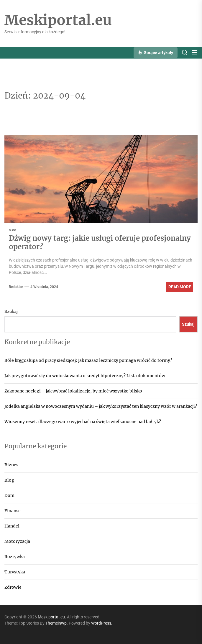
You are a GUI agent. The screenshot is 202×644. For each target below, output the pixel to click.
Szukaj (11, 312)
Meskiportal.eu (58, 20)
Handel (12, 526)
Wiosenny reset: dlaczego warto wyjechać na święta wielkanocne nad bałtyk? (83, 422)
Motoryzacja (17, 541)
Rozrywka (15, 557)
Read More (180, 287)
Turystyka (15, 572)
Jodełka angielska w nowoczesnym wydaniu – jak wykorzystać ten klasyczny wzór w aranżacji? (101, 406)
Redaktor (16, 287)
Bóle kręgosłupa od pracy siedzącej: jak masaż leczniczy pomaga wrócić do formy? (88, 360)
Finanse (13, 511)
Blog (9, 480)
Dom (9, 495)
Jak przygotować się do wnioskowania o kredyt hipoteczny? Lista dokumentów (85, 376)
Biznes (11, 465)
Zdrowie (13, 587)
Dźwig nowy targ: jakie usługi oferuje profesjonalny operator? (100, 242)
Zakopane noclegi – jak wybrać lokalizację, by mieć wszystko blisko (73, 391)
